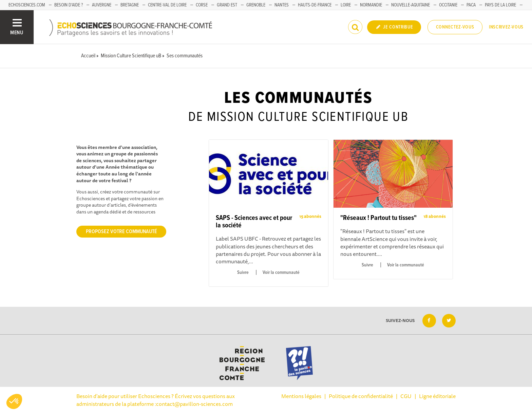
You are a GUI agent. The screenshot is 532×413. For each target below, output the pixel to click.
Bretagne (130, 5)
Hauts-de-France (315, 5)
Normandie (371, 5)
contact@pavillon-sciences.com (194, 404)
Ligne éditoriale (437, 396)
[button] (14, 401)
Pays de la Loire (500, 5)
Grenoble (256, 5)
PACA (471, 5)
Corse (202, 5)
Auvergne (102, 5)
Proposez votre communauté (121, 232)
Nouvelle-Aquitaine (411, 5)
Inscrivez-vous (506, 27)
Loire (346, 5)
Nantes (282, 5)
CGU (406, 396)
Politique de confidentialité (361, 396)
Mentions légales (301, 396)
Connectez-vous (455, 27)
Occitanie (448, 5)
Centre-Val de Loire (167, 5)
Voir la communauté (281, 273)
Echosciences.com (27, 5)
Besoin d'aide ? (69, 5)
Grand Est (227, 5)
